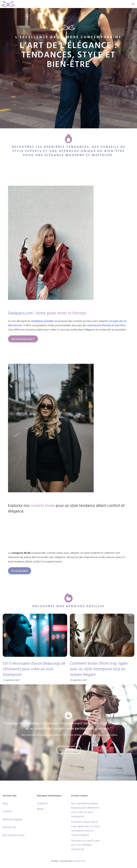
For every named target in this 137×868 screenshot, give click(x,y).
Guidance (42, 803)
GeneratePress (79, 861)
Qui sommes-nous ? (23, 339)
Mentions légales (12, 819)
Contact (7, 811)
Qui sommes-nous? (14, 835)
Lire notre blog (69, 750)
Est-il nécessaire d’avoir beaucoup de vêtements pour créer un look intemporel (34, 669)
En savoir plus (20, 571)
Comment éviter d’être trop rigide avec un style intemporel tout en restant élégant (99, 669)
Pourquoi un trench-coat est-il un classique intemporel (85, 845)
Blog (5, 803)
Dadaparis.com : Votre (47, 313)
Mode (40, 809)
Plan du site (9, 827)
